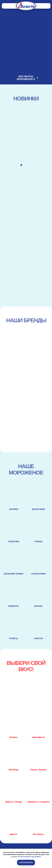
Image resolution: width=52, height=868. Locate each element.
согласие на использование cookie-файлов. (26, 857)
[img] (26, 6)
